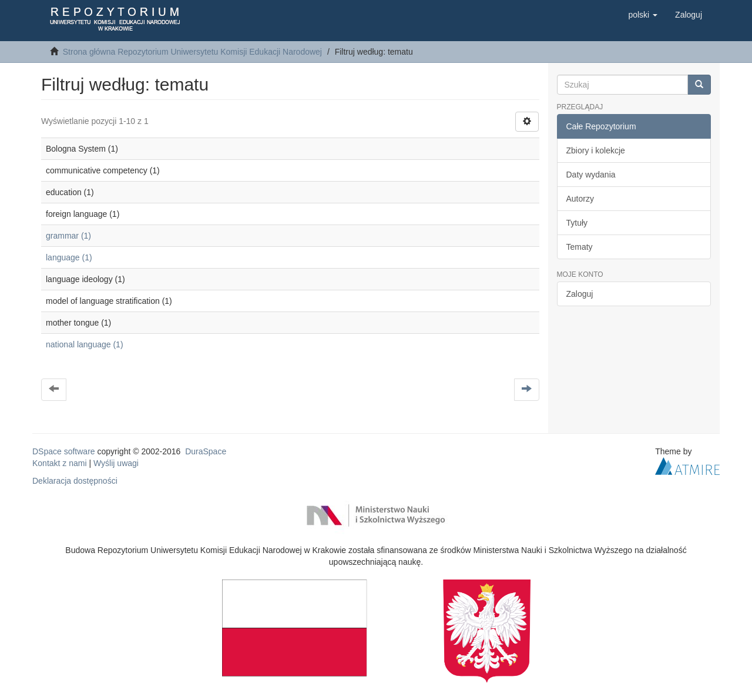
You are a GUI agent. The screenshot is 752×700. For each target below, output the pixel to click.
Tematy (580, 247)
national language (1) (85, 344)
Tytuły (577, 223)
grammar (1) (68, 236)
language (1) (69, 257)
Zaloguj (580, 294)
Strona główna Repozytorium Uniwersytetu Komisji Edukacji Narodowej (192, 52)
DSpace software (64, 451)
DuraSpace (206, 451)
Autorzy (580, 199)
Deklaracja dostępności (75, 481)
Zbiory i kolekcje (596, 150)
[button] (643, 15)
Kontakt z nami (60, 463)
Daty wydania (591, 175)
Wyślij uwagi (116, 463)
